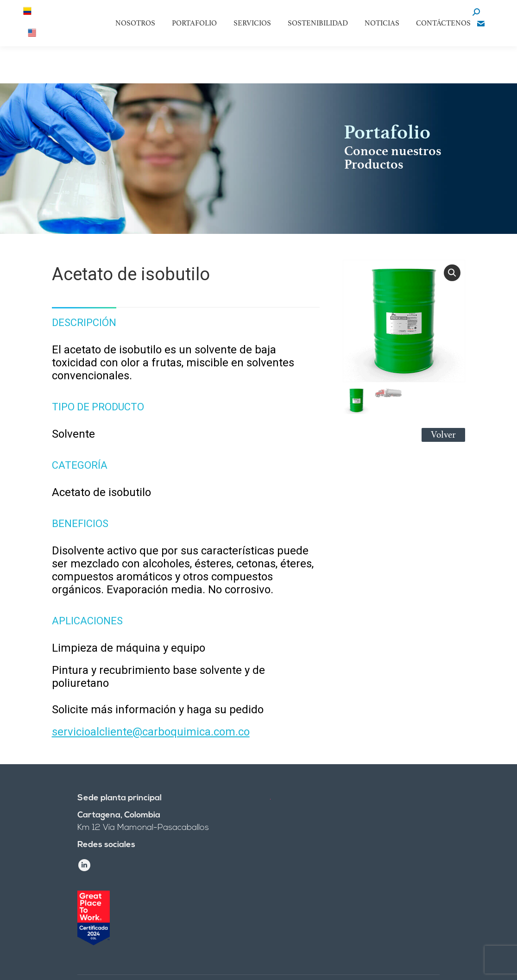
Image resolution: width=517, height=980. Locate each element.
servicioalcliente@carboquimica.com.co (151, 732)
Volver (443, 435)
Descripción (84, 323)
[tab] (84, 318)
